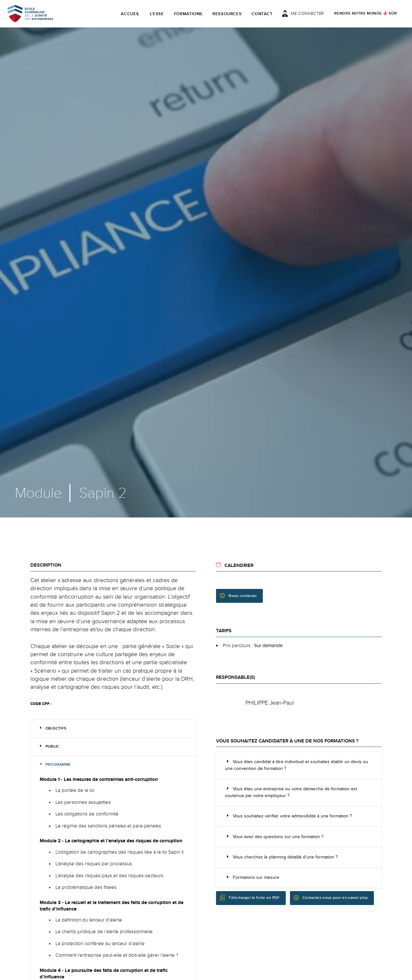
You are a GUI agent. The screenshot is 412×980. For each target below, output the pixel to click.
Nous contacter (238, 596)
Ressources (227, 14)
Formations (188, 14)
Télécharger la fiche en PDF (250, 897)
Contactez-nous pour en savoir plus (331, 898)
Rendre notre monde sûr (366, 13)
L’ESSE (157, 14)
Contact (262, 14)
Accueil (130, 14)
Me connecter (303, 14)
